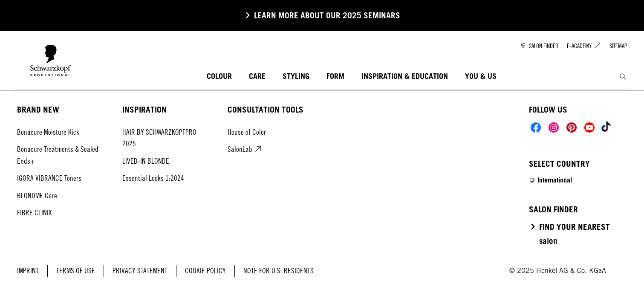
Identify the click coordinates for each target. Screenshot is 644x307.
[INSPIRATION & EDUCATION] (405, 77)
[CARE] (257, 77)
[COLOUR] (219, 77)
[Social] (536, 127)
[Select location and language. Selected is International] (550, 180)
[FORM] (335, 77)
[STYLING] (296, 77)
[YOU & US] (481, 77)
